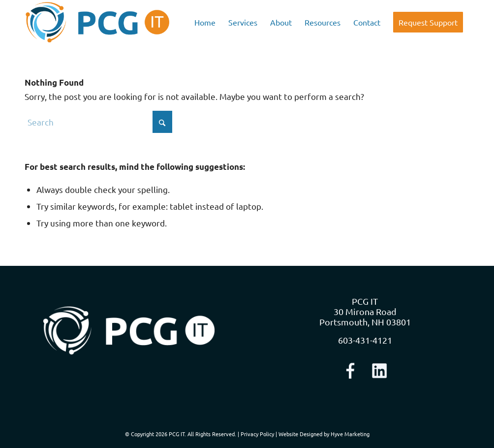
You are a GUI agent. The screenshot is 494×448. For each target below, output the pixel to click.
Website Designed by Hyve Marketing (324, 434)
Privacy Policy (257, 434)
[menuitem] (205, 22)
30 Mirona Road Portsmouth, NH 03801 (365, 317)
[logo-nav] (98, 22)
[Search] (98, 122)
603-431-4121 (365, 340)
